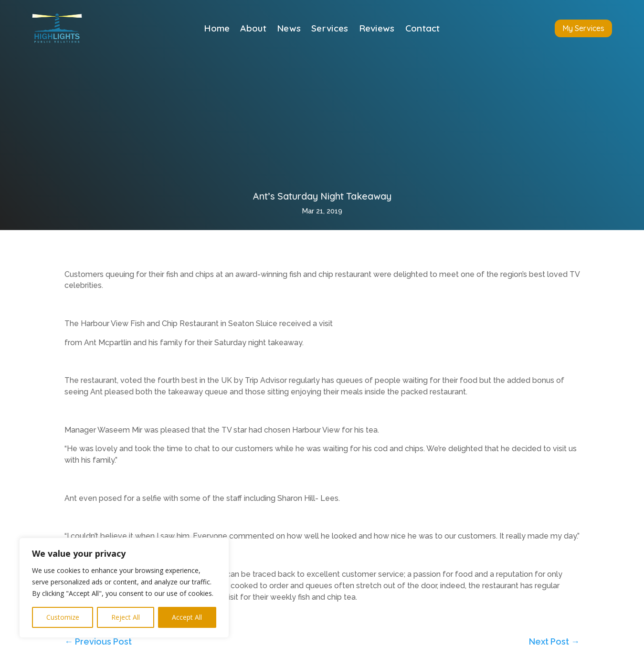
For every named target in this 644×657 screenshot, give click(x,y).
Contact (423, 29)
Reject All (126, 617)
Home (217, 29)
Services (330, 29)
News (289, 29)
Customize (63, 617)
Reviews (377, 29)
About (253, 29)
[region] (124, 588)
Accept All (187, 617)
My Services (583, 28)
